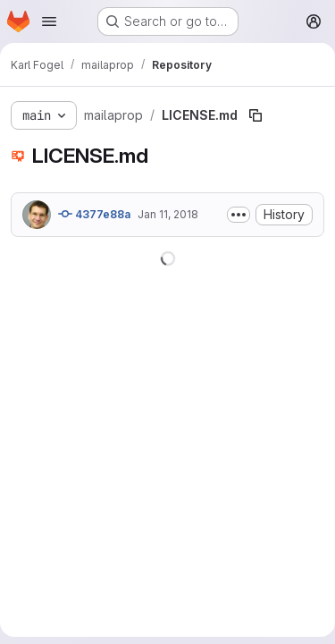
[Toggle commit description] (239, 215)
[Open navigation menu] (49, 21)
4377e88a (94, 214)
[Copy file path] (255, 115)
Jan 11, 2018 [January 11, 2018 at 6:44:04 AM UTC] (168, 214)
